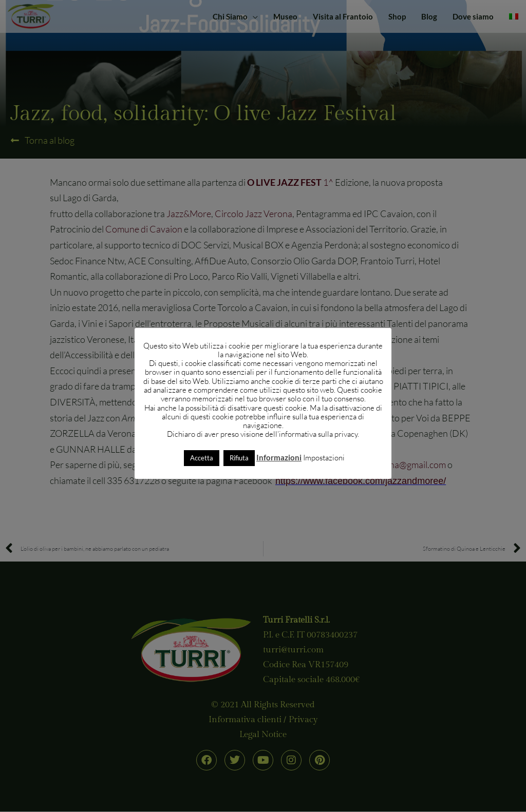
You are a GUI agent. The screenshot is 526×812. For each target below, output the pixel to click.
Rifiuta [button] (239, 458)
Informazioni (279, 457)
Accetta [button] (202, 458)
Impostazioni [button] (324, 458)
